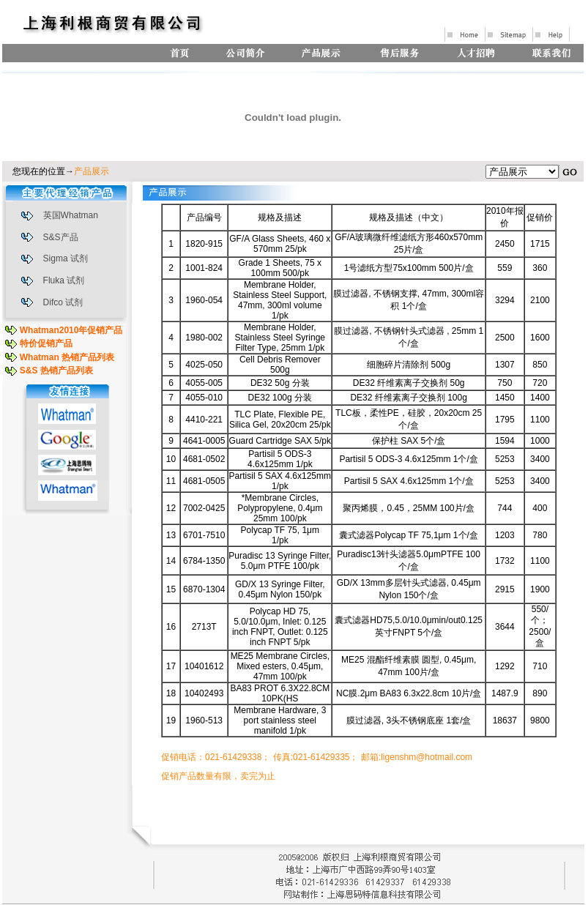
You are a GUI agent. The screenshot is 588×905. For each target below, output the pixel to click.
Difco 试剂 (63, 302)
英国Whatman (71, 215)
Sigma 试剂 (66, 258)
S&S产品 (61, 237)
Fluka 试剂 (64, 280)
